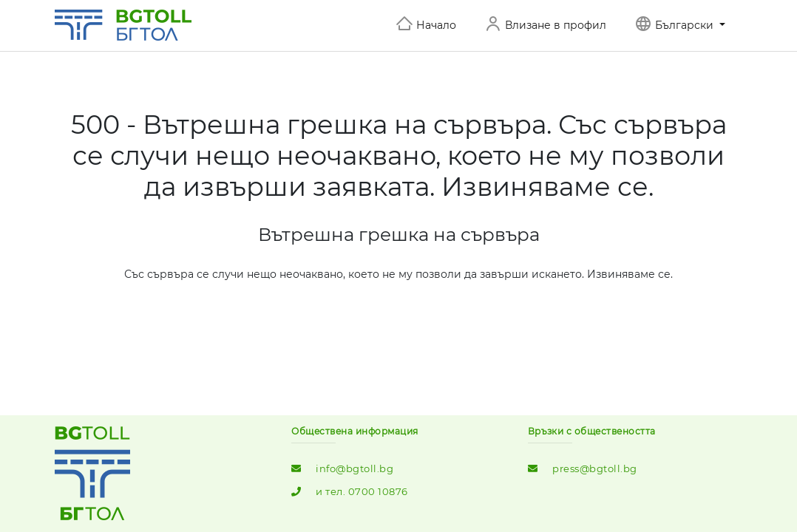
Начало (436, 25)
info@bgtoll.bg (355, 468)
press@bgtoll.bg (595, 468)
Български (686, 25)
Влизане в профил (556, 25)
